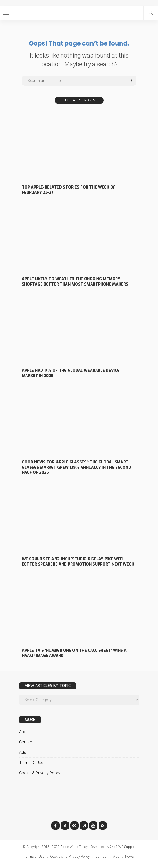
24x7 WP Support (123, 847)
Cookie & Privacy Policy (40, 773)
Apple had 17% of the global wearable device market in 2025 (71, 373)
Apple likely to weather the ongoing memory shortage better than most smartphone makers (75, 282)
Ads (23, 752)
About (24, 732)
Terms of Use (31, 763)
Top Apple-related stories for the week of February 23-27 (69, 190)
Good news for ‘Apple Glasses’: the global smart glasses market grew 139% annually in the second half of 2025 (77, 468)
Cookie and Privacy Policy (70, 856)
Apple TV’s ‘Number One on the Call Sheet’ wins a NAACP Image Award (74, 653)
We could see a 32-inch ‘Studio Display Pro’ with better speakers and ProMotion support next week (78, 562)
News (129, 856)
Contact (26, 742)
